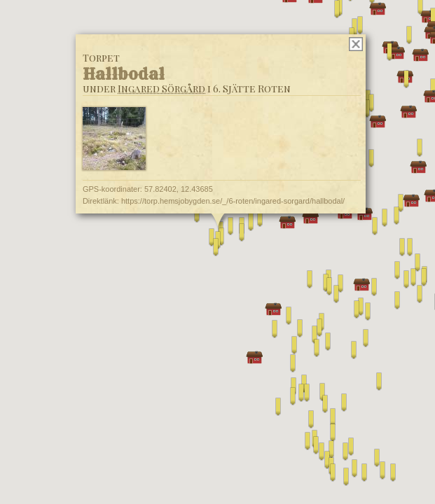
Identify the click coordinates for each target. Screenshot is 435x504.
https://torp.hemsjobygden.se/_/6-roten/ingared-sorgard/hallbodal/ (232, 201)
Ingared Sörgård (161, 89)
